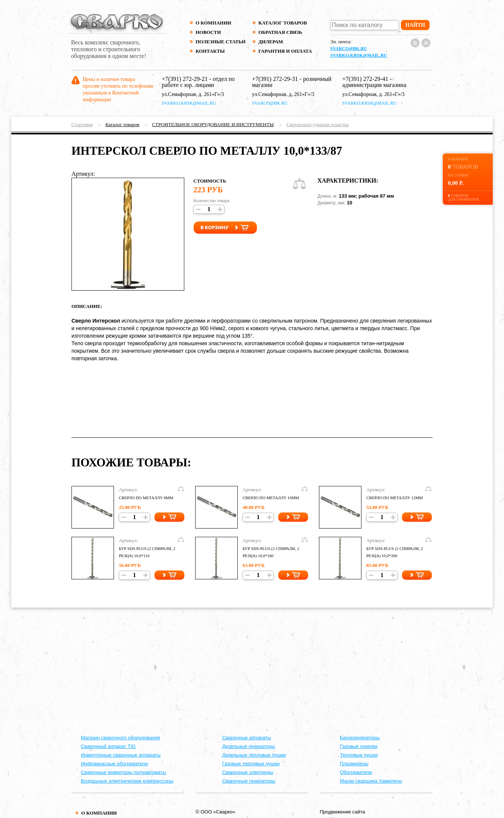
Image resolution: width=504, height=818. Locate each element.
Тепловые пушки (359, 755)
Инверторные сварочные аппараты (121, 755)
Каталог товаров (283, 23)
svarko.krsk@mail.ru (359, 55)
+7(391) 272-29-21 (185, 79)
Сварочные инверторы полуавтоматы (123, 772)
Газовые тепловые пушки (251, 764)
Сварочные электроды (248, 772)
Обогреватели (356, 772)
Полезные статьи (221, 42)
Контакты (210, 51)
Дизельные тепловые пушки (254, 755)
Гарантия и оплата (285, 51)
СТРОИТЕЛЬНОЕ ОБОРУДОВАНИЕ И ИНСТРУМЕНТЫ (213, 124)
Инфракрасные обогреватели (114, 764)
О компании (213, 23)
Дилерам (271, 42)
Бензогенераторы (360, 738)
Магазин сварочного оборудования (120, 738)
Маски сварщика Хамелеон (371, 781)
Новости (208, 32)
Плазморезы (354, 764)
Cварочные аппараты (247, 738)
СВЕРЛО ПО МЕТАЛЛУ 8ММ (146, 498)
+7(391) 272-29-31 (275, 79)
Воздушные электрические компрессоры (127, 781)
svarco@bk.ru (349, 49)
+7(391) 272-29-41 (365, 79)
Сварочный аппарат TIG (108, 746)
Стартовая (82, 124)
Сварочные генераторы (249, 781)
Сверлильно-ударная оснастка (318, 124)
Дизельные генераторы (249, 746)
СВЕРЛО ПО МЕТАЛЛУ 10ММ (271, 498)
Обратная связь (280, 32)
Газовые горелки (359, 746)
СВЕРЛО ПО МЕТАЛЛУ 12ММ (395, 498)
